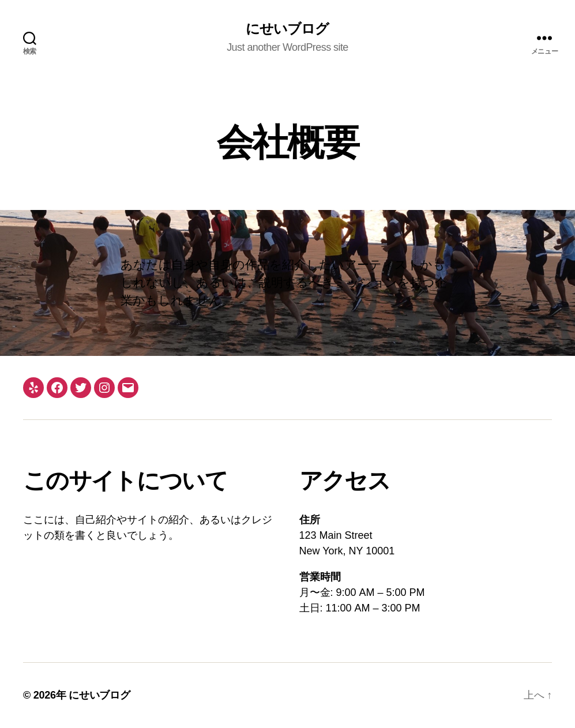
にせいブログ (287, 29)
